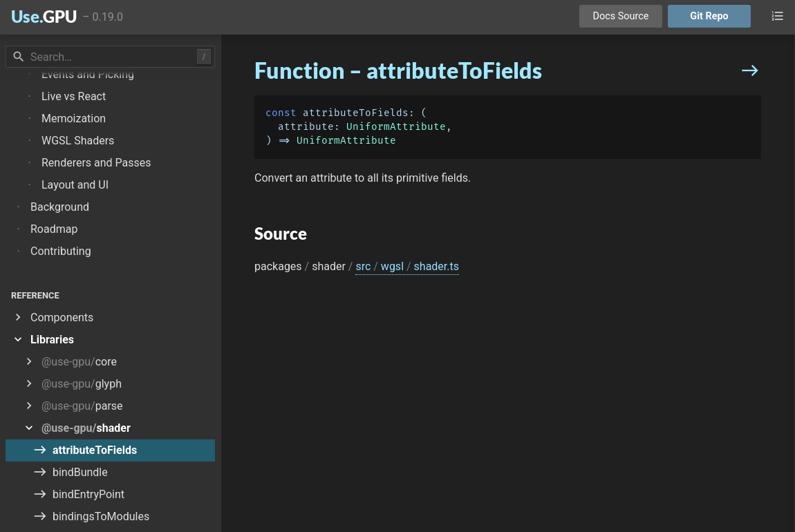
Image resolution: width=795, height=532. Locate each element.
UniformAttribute (396, 127)
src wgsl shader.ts (407, 266)
